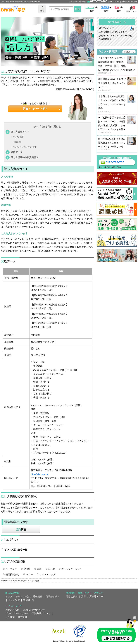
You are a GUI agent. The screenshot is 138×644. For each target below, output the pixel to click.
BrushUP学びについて (34, 610)
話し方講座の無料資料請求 (25, 157)
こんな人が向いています (25, 147)
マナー (29, 574)
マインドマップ (47, 574)
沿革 (84, 596)
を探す (106, 9)
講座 (21, 530)
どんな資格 (18, 137)
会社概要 (10, 617)
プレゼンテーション (72, 569)
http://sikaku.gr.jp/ (40, 474)
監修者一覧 (29, 600)
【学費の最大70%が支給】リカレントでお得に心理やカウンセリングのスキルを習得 (117, 104)
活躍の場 (17, 142)
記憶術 (27, 569)
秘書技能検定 (12, 574)
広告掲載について (41, 613)
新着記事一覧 (129, 52)
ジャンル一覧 (23, 596)
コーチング (11, 569)
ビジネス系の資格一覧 (16, 550)
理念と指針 (72, 596)
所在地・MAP (96, 596)
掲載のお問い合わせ (129, 2)
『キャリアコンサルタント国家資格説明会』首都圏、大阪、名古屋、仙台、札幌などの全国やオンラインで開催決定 (117, 66)
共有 (42, 9)
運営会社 (23, 617)
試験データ (17, 152)
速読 (39, 569)
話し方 (52, 569)
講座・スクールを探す (35, 109)
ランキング (14, 600)
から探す (92, 9)
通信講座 (38, 596)
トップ (9, 596)
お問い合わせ (12, 610)
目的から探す (53, 596)
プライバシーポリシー (17, 613)
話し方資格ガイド (20, 132)
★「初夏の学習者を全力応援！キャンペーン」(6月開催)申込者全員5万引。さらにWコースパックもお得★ (117, 125)
